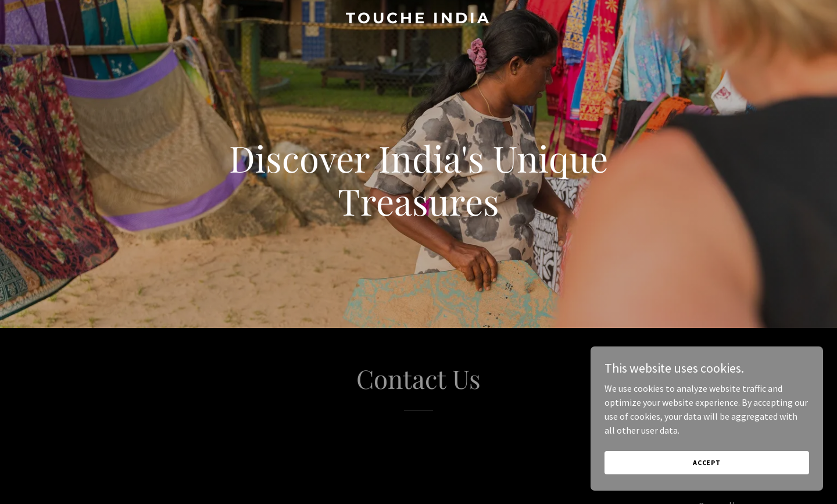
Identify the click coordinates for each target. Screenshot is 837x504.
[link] (419, 20)
